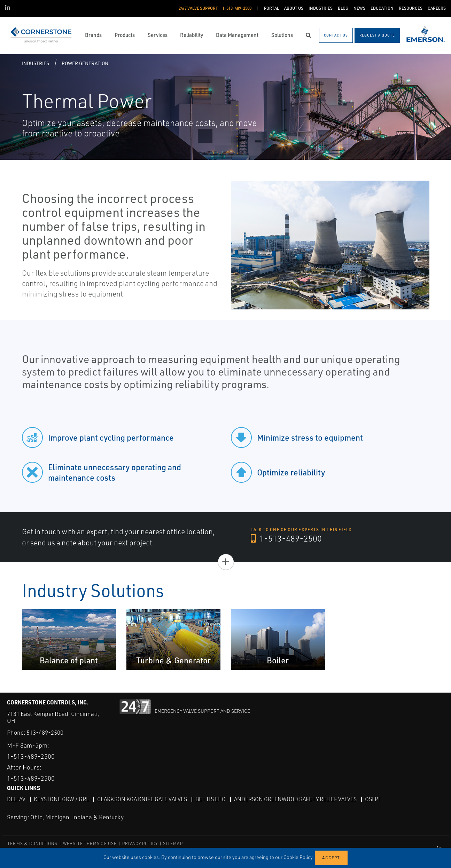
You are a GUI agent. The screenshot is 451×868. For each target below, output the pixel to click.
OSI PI (372, 799)
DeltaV (16, 799)
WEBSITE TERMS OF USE (90, 843)
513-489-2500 (45, 732)
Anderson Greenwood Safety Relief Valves (295, 799)
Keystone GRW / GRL (61, 799)
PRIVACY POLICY (140, 843)
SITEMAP (173, 843)
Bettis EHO (211, 799)
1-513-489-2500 (286, 538)
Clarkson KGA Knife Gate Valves (142, 799)
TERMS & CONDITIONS (33, 843)
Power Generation (85, 63)
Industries (36, 63)
